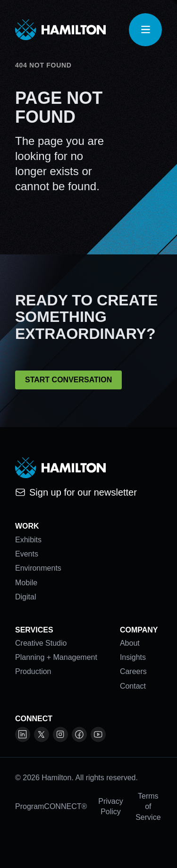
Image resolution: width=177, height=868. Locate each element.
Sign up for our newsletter (76, 492)
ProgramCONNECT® (51, 806)
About (130, 643)
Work (27, 526)
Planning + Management (56, 657)
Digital (25, 597)
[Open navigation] (145, 30)
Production (33, 671)
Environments (38, 568)
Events (27, 554)
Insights (133, 657)
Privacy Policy (110, 806)
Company (139, 630)
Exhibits (28, 540)
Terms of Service (148, 807)
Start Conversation (68, 380)
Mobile (26, 583)
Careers (133, 671)
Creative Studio (41, 643)
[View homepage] (60, 30)
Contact (133, 686)
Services (34, 630)
